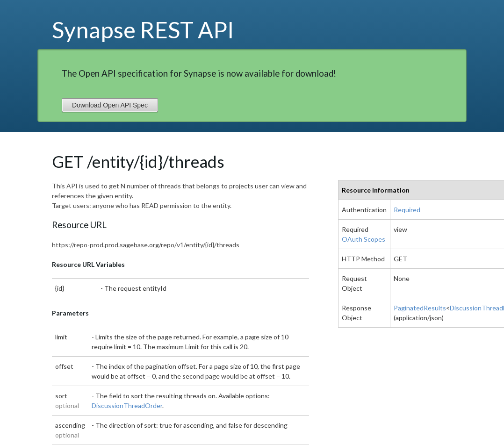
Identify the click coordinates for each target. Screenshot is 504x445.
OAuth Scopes (364, 239)
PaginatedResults (420, 308)
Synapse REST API (143, 29)
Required (407, 210)
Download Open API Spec (110, 105)
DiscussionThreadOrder (127, 406)
